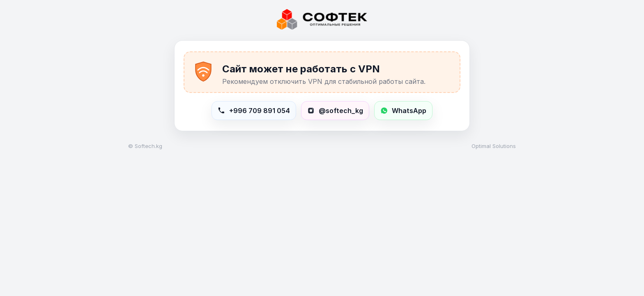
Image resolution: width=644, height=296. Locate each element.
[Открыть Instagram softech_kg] (335, 111)
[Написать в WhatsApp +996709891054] (403, 111)
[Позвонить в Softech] (254, 111)
